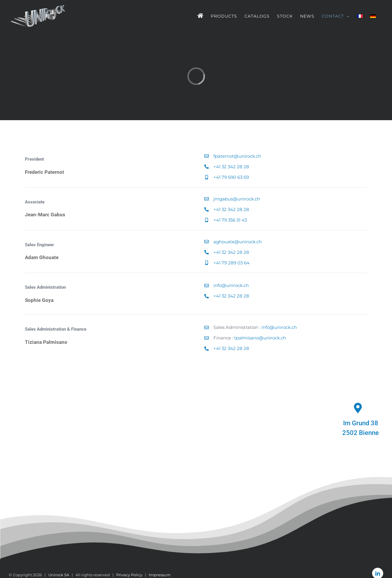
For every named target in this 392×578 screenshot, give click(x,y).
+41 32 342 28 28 (231, 167)
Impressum (160, 575)
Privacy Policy (129, 575)
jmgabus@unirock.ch (237, 199)
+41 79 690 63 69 (231, 177)
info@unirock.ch (231, 285)
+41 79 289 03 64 (231, 263)
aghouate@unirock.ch (238, 242)
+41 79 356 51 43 (230, 220)
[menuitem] (360, 16)
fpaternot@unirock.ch (237, 156)
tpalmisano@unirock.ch (260, 338)
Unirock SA (59, 575)
